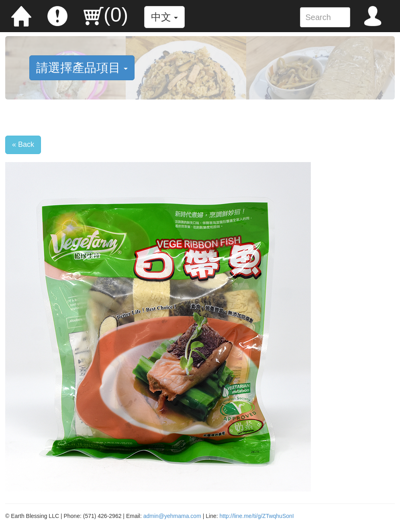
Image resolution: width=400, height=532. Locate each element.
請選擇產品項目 (82, 68)
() (106, 15)
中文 (164, 17)
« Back (23, 144)
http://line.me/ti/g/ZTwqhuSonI (257, 516)
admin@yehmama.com (172, 516)
